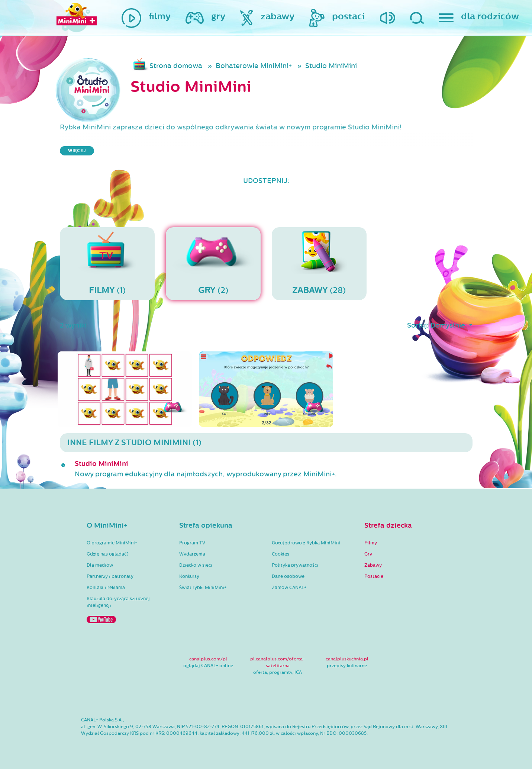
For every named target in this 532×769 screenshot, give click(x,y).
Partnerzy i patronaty (110, 576)
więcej (77, 151)
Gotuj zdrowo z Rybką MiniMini (306, 543)
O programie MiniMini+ (112, 543)
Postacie (374, 576)
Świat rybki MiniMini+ (203, 588)
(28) (319, 263)
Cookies (280, 554)
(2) (213, 263)
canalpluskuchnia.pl (347, 659)
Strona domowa (176, 66)
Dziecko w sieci (196, 565)
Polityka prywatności (295, 565)
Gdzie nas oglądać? (108, 554)
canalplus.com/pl (208, 659)
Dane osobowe (288, 576)
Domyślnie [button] (449, 325)
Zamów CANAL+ (289, 588)
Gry (368, 554)
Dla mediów (100, 565)
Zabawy (373, 565)
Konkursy (189, 576)
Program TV (192, 543)
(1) (107, 263)
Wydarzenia (192, 554)
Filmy (371, 543)
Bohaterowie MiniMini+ (254, 66)
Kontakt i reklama (106, 588)
